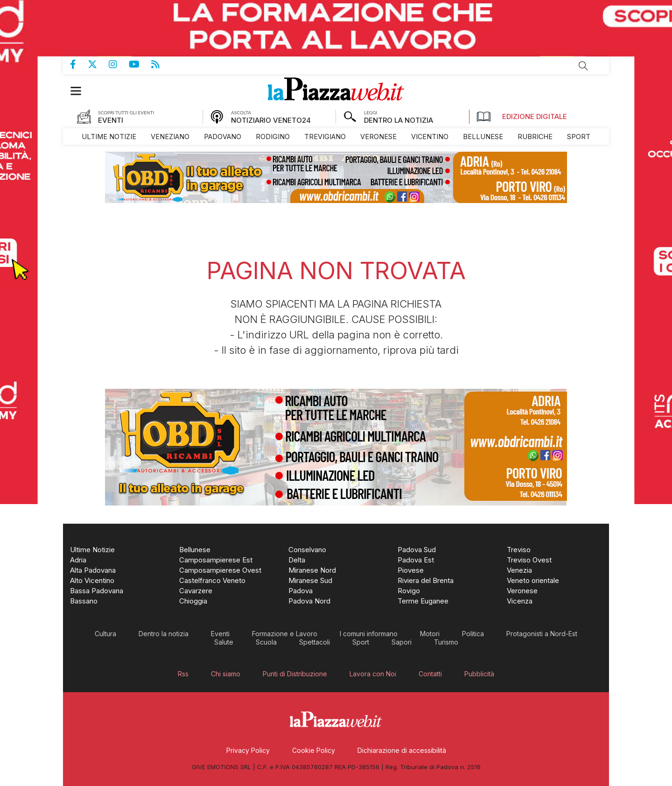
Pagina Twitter (98, 64)
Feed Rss (161, 64)
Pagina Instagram (119, 64)
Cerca (583, 66)
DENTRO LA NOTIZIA (399, 120)
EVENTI (111, 120)
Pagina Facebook (79, 64)
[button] (80, 91)
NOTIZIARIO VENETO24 (271, 120)
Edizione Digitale (522, 117)
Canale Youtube (140, 64)
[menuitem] (109, 137)
